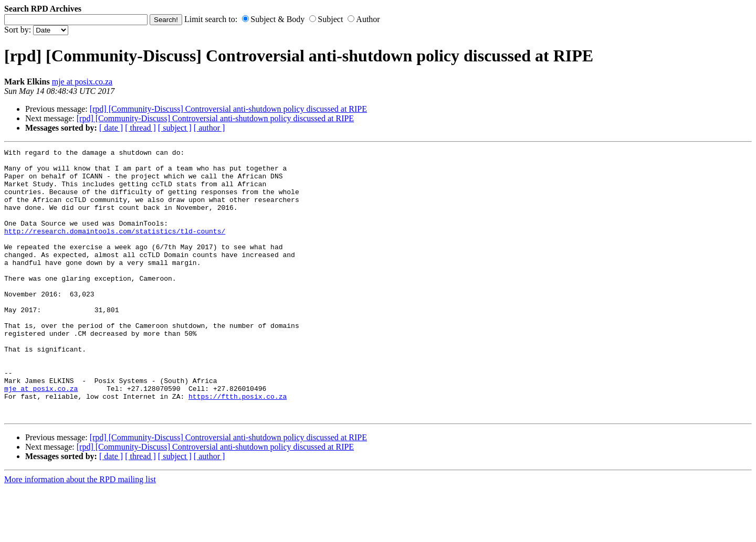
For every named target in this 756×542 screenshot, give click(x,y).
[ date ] (111, 128)
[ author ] (209, 128)
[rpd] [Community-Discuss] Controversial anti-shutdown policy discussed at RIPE (228, 109)
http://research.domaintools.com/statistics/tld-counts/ (115, 248)
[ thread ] (140, 128)
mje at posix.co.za (82, 82)
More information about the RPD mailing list (80, 533)
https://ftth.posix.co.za (238, 447)
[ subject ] (175, 128)
